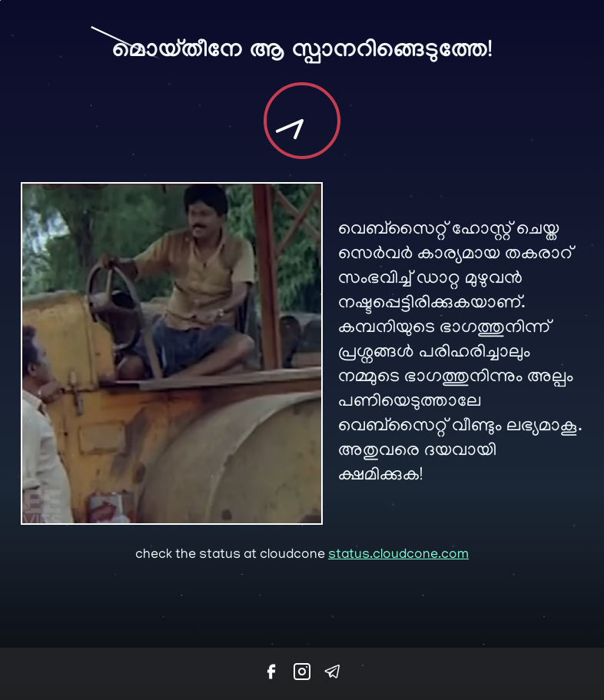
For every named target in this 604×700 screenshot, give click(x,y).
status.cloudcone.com (398, 556)
